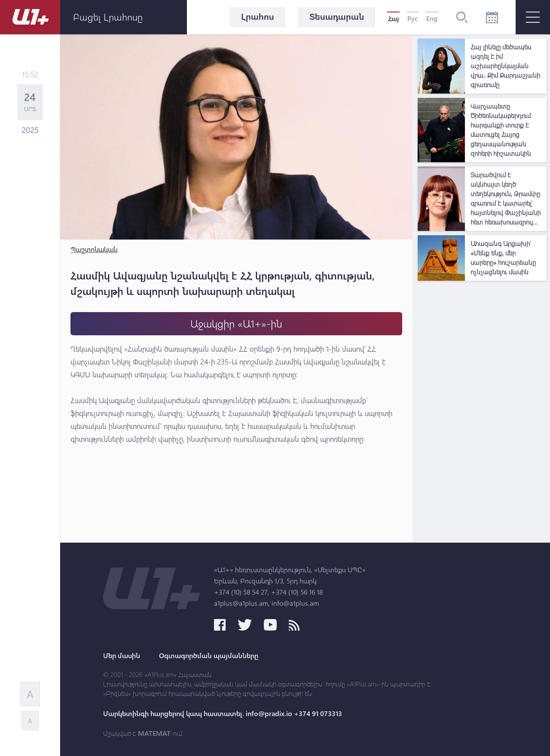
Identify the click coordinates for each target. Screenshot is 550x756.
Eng (432, 18)
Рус (412, 18)
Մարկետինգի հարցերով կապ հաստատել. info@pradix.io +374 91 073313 (223, 713)
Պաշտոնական (94, 249)
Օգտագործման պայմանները (209, 656)
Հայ (393, 18)
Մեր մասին (122, 656)
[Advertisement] (482, 414)
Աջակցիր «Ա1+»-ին (236, 323)
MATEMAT (154, 733)
